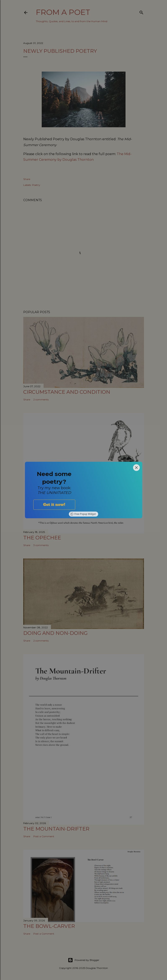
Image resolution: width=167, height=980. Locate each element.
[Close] (136, 468)
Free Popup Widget (83, 514)
